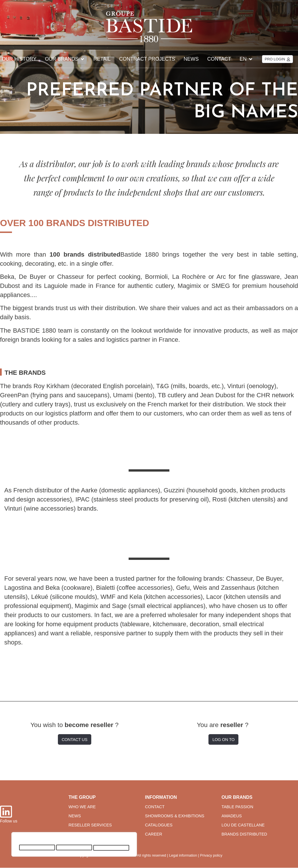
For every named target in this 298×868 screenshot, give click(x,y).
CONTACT (155, 807)
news (75, 816)
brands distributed (244, 834)
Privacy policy (211, 855)
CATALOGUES (159, 825)
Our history (19, 59)
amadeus (232, 816)
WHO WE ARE (82, 807)
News (191, 59)
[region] (74, 846)
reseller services (90, 825)
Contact (219, 59)
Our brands (65, 59)
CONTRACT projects (147, 59)
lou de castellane (243, 825)
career (154, 834)
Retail (102, 59)
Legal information (183, 855)
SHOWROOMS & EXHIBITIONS (175, 816)
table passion (237, 807)
